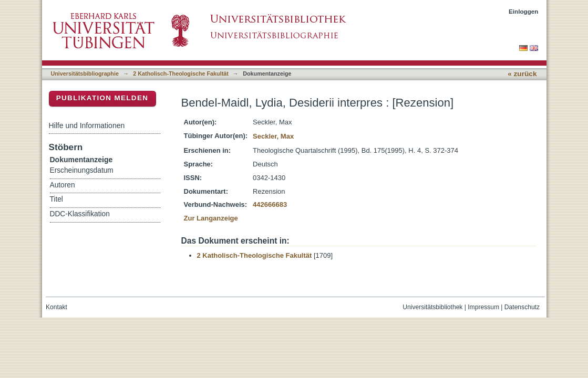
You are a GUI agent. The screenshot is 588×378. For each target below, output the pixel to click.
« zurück (522, 74)
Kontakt (56, 307)
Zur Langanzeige (211, 218)
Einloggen (524, 11)
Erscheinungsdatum (82, 170)
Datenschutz (522, 307)
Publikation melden (102, 98)
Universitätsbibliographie (85, 73)
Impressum (483, 307)
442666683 (270, 204)
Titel (56, 199)
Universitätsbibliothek (432, 307)
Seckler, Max (273, 136)
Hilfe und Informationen (87, 125)
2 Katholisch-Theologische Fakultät (181, 73)
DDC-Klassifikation (80, 214)
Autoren (63, 185)
